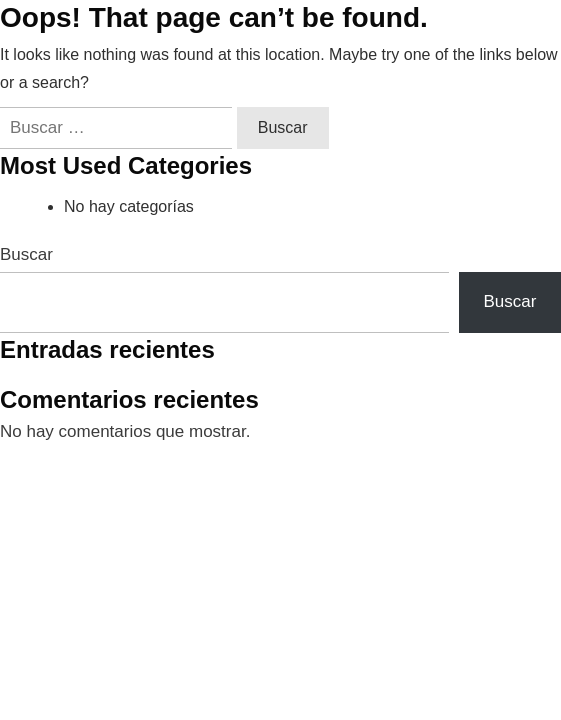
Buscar (26, 254)
